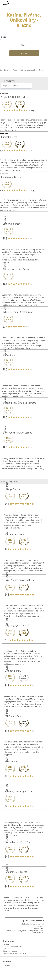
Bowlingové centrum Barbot (17, 433)
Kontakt (8, 965)
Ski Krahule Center (14, 716)
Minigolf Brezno (9, 137)
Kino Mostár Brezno (11, 177)
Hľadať (24, 53)
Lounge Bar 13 (12, 489)
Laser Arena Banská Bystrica (19, 580)
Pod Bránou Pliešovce (16, 872)
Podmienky (7, 949)
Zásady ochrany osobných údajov (14, 953)
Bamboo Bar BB (13, 671)
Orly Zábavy (5, 70)
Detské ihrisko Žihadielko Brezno (20, 403)
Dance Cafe (9, 355)
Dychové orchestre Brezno (17, 269)
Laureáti (6, 944)
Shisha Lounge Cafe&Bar (17, 842)
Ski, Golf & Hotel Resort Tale (16, 97)
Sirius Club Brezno (12, 224)
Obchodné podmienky (11, 951)
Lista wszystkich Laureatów (12, 947)
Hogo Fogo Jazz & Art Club (18, 625)
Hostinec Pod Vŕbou (15, 535)
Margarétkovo (12, 761)
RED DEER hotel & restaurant (18, 312)
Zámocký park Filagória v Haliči (21, 791)
